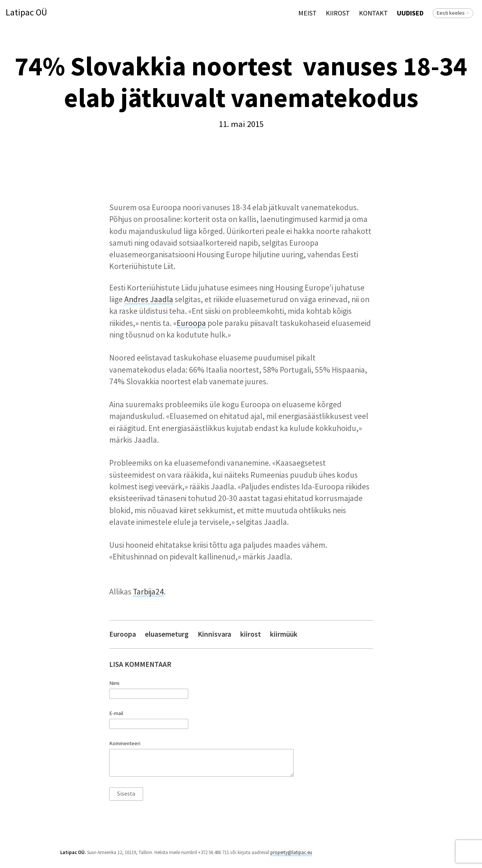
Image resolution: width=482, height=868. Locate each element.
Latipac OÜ (26, 13)
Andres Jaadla (149, 299)
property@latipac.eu (291, 852)
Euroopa (191, 323)
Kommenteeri (125, 743)
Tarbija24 (148, 592)
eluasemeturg (167, 634)
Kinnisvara (214, 634)
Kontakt (373, 13)
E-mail (116, 713)
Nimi (114, 683)
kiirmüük (284, 634)
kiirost (251, 634)
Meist (307, 13)
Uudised (410, 13)
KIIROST (338, 13)
